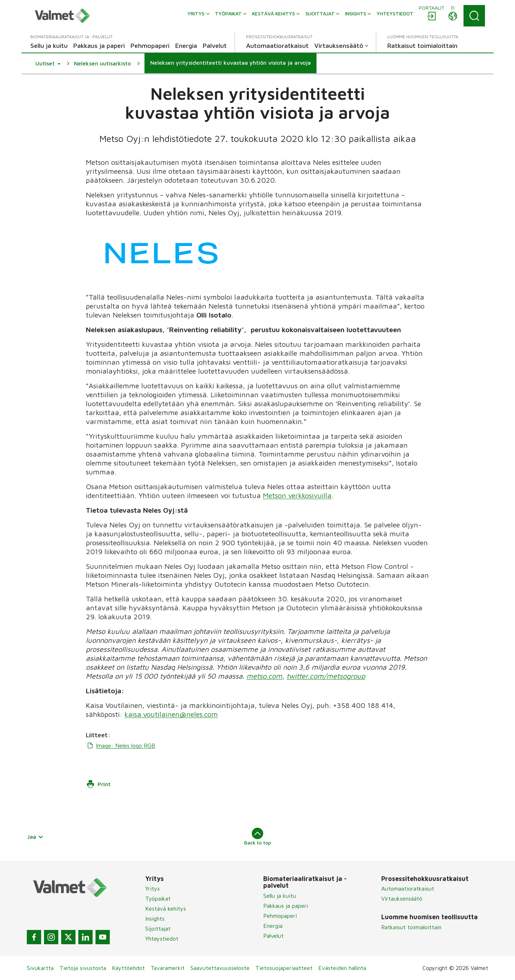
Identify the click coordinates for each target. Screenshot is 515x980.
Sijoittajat (158, 929)
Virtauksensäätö (402, 898)
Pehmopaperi (280, 916)
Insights (155, 919)
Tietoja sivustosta (83, 968)
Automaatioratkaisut (408, 888)
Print (98, 784)
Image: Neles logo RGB (121, 745)
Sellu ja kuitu (280, 896)
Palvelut (273, 936)
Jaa (35, 837)
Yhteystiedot (162, 939)
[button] (48, 63)
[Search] (474, 16)
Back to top (258, 837)
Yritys (153, 888)
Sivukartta (40, 968)
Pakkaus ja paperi (286, 906)
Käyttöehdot (128, 968)
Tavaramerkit (168, 968)
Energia (273, 926)
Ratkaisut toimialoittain (411, 927)
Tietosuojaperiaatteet (284, 968)
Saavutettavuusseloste (220, 968)
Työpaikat (158, 898)
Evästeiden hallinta (342, 968)
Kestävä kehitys (166, 908)
